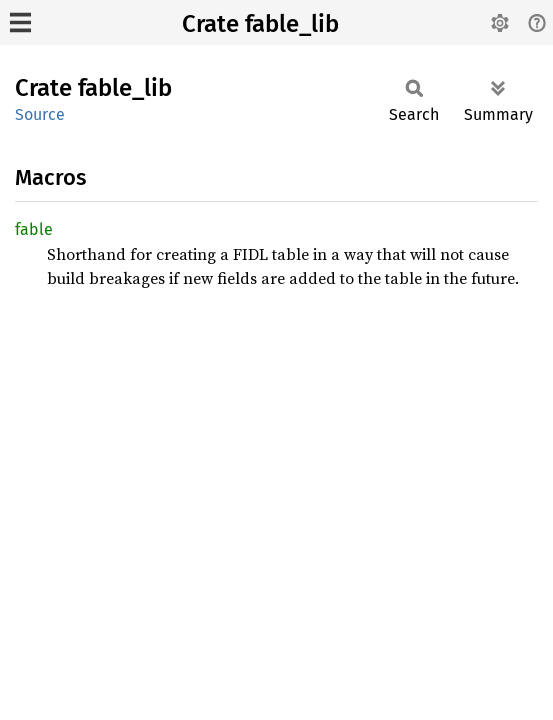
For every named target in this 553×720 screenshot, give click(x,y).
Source (40, 114)
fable (34, 229)
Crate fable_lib (260, 24)
